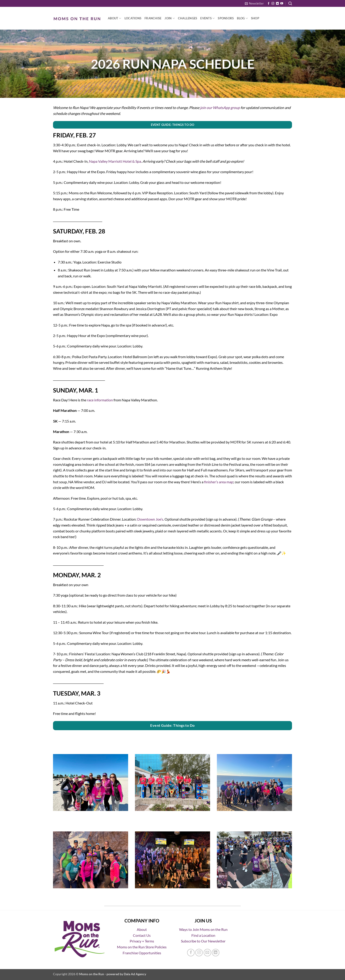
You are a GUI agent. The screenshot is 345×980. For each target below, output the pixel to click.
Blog (242, 18)
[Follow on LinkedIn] (277, 4)
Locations (133, 18)
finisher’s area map (219, 482)
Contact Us (142, 935)
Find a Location (203, 935)
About (115, 18)
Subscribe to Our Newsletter (203, 941)
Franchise (153, 18)
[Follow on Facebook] (269, 4)
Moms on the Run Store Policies (142, 947)
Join (170, 18)
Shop (255, 18)
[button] (254, 3)
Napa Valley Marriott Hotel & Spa (115, 161)
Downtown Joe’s (150, 519)
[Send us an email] (207, 953)
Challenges (188, 18)
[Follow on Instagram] (273, 4)
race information (100, 400)
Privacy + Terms (142, 941)
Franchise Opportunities (142, 953)
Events (207, 18)
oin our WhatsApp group (220, 108)
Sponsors (226, 18)
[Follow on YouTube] (282, 4)
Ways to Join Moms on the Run (203, 929)
